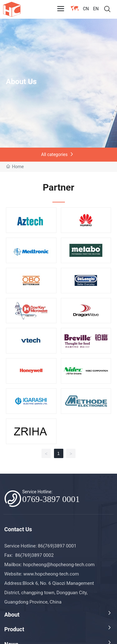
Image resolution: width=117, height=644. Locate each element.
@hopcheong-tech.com (71, 565)
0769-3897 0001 (51, 499)
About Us (21, 82)
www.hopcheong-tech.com (51, 574)
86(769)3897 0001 (58, 546)
